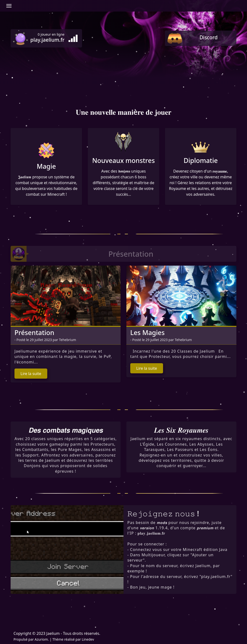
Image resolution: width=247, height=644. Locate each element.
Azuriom (41, 639)
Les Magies (148, 332)
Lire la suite (31, 374)
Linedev (88, 639)
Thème (58, 639)
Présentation (34, 332)
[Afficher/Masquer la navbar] (9, 6)
